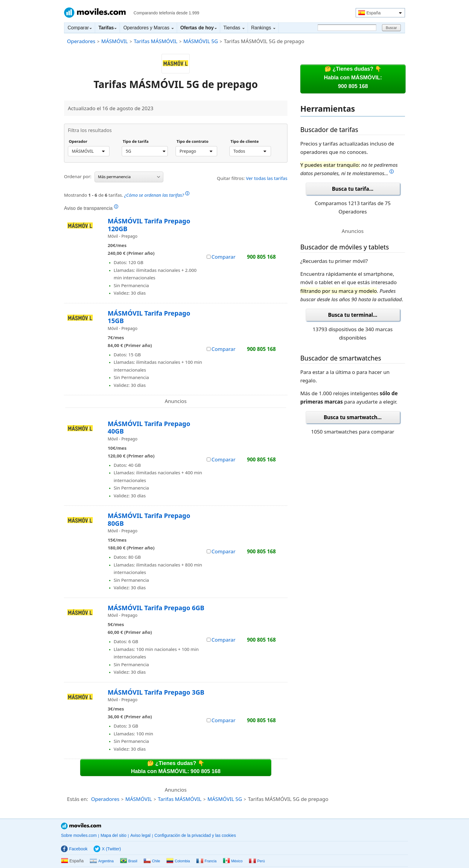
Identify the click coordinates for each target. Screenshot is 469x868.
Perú (257, 861)
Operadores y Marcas (148, 28)
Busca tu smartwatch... (353, 417)
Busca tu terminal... (353, 315)
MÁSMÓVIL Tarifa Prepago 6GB (156, 608)
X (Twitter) (107, 849)
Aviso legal (140, 835)
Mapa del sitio (113, 835)
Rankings (263, 28)
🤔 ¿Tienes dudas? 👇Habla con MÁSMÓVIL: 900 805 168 (176, 767)
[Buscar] (347, 28)
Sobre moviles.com (79, 835)
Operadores (81, 41)
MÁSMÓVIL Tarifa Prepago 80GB (149, 519)
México (233, 861)
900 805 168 (261, 257)
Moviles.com (95, 13)
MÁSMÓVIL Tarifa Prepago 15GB (149, 317)
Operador (78, 142)
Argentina (102, 861)
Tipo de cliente (245, 142)
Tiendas (234, 28)
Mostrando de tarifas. (127, 194)
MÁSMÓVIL (114, 41)
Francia (206, 861)
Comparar (80, 28)
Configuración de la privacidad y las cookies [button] (195, 835)
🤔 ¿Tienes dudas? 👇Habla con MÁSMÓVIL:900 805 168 (353, 78)
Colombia (178, 861)
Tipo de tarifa (135, 142)
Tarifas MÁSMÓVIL (156, 41)
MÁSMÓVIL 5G (201, 41)
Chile (152, 861)
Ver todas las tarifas (267, 178)
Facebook (74, 849)
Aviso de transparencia (91, 208)
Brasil (129, 861)
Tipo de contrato (192, 142)
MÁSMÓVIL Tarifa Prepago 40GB (149, 427)
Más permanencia (129, 177)
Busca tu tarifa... (353, 189)
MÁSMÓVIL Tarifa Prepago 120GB (149, 225)
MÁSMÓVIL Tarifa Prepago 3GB (156, 692)
